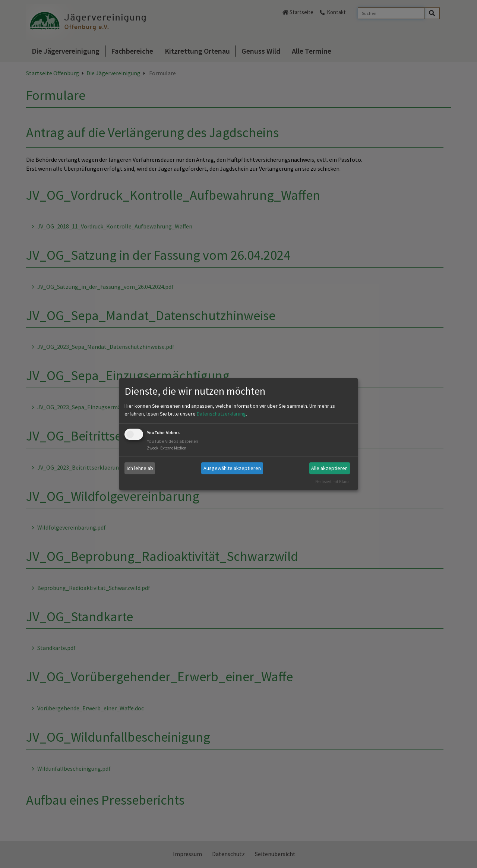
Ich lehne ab (140, 468)
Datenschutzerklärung (221, 414)
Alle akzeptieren (329, 468)
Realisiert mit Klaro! (332, 482)
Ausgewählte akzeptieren (232, 468)
